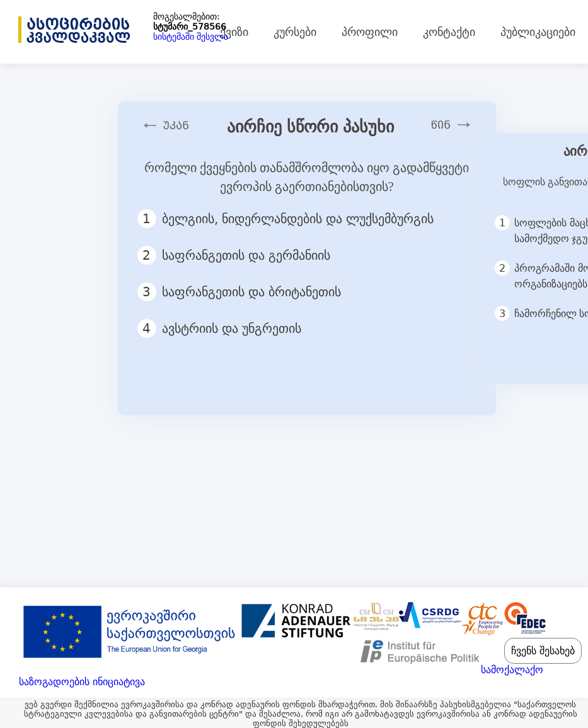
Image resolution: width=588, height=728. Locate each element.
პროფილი (370, 32)
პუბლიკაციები (538, 32)
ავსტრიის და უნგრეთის (225, 328)
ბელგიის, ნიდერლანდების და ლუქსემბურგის (291, 219)
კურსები (295, 32)
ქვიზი (234, 32)
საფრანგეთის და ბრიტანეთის (245, 292)
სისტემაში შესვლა (191, 37)
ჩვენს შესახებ (543, 651)
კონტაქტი (449, 32)
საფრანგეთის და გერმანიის (239, 255)
